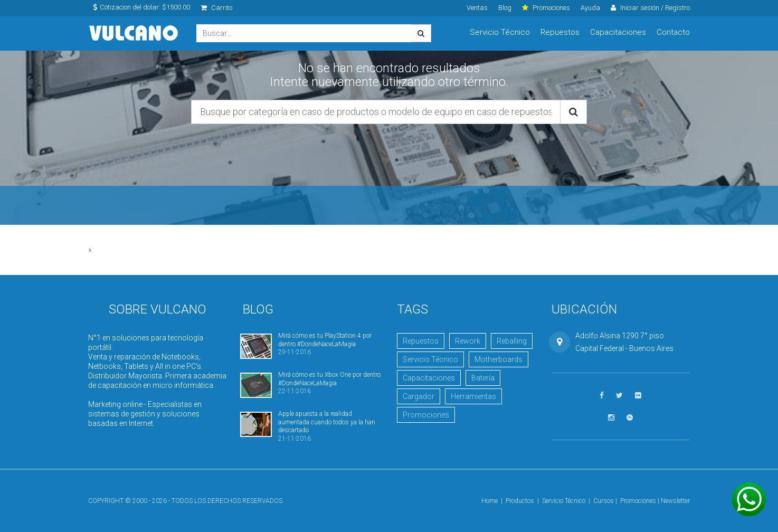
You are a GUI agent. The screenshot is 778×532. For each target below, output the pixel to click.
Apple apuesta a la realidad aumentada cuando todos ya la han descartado (327, 422)
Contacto (673, 32)
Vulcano (134, 34)
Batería (483, 378)
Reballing (512, 341)
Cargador (419, 396)
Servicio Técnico (500, 32)
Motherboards (499, 359)
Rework (468, 341)
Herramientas (473, 396)
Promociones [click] (546, 8)
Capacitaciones (618, 32)
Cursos (604, 501)
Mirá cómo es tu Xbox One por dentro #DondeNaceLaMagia (329, 379)
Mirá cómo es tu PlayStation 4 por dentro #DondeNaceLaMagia (325, 340)
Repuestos (560, 32)
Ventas (477, 8)
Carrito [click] (216, 8)
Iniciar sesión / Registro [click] (650, 8)
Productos (520, 501)
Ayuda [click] (590, 8)
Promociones (426, 415)
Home (490, 501)
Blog (505, 8)
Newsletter (675, 501)
